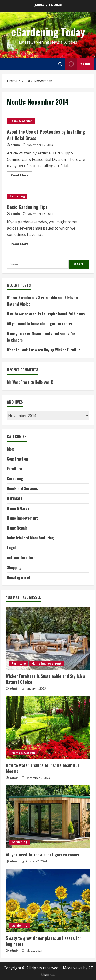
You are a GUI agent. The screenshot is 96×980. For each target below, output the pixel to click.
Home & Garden (21, 121)
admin (15, 145)
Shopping (14, 567)
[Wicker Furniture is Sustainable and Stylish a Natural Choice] (48, 638)
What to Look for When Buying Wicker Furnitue (44, 350)
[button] (7, 64)
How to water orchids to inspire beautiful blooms (46, 314)
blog (10, 449)
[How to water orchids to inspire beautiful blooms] (48, 727)
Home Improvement (22, 518)
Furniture (14, 469)
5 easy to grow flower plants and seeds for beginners (43, 941)
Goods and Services (22, 488)
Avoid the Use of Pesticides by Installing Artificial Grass (46, 135)
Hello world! (44, 382)
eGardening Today (48, 32)
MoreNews (73, 968)
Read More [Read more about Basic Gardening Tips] (22, 245)
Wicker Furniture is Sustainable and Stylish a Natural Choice (45, 679)
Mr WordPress (18, 382)
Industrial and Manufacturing (30, 538)
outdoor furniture (21, 558)
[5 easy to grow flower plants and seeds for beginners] (48, 900)
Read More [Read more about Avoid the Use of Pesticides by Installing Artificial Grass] (22, 176)
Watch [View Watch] (78, 64)
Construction (17, 459)
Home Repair (17, 528)
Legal (11, 548)
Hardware (15, 498)
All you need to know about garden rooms (39, 324)
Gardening (17, 196)
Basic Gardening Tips (27, 207)
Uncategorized (19, 577)
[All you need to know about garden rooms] (48, 817)
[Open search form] (60, 64)
